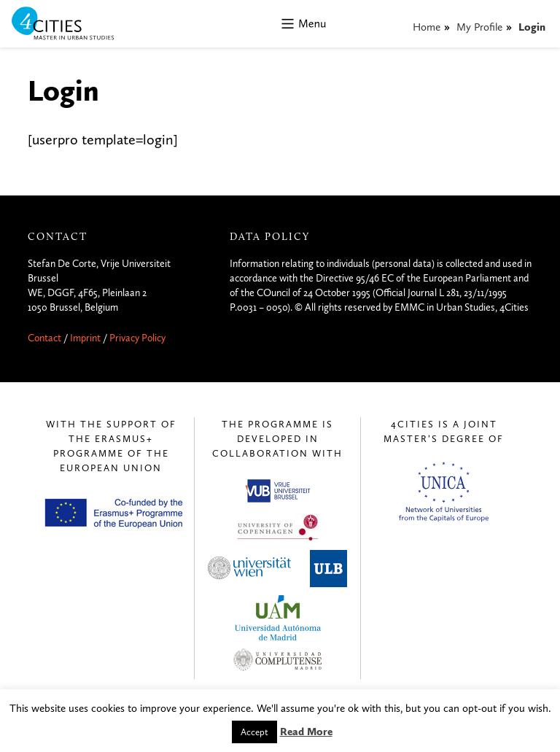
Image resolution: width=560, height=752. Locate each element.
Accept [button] (254, 732)
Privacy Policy (137, 338)
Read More (306, 732)
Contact (44, 338)
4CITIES (73, 24)
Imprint (85, 338)
